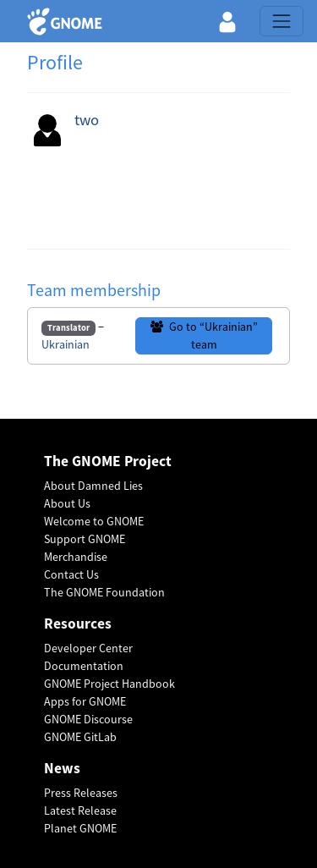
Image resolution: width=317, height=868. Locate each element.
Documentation (84, 666)
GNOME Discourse (88, 719)
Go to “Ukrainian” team (204, 335)
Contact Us (71, 574)
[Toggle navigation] (281, 21)
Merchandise (76, 557)
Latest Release (80, 810)
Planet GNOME (80, 828)
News (62, 769)
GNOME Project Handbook (109, 684)
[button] (227, 21)
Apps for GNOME (85, 701)
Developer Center (88, 648)
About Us (67, 503)
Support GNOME (85, 539)
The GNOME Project (108, 461)
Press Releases (81, 793)
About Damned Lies (93, 486)
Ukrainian (66, 344)
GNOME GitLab (80, 737)
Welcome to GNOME (94, 521)
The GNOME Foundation (104, 592)
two (87, 120)
